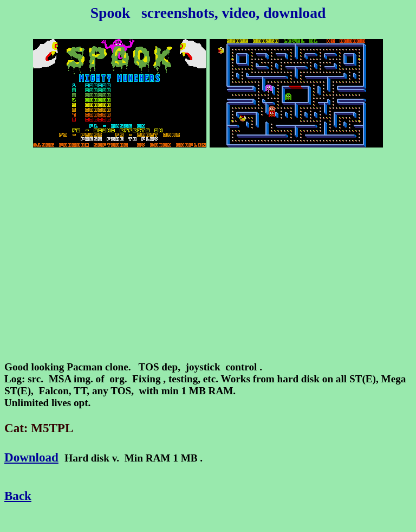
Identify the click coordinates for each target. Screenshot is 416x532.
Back (18, 496)
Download (31, 457)
